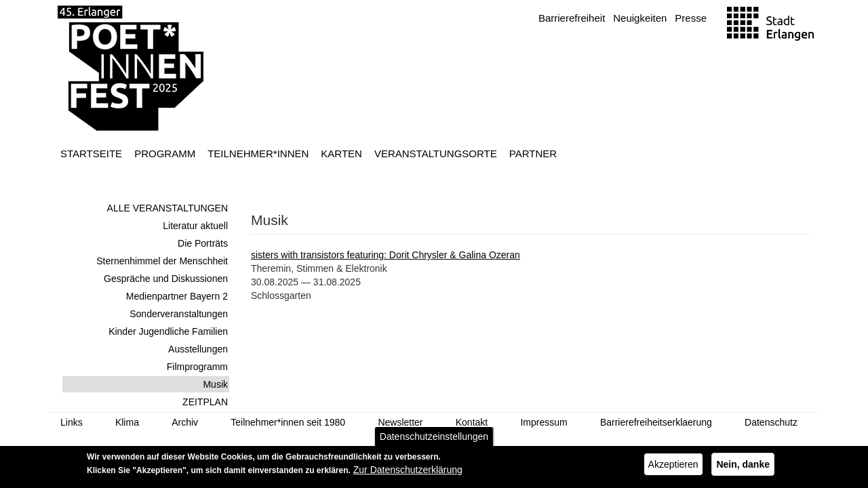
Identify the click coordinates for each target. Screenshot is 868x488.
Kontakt (472, 422)
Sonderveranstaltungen (179, 314)
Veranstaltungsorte (436, 154)
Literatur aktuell (195, 226)
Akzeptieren (673, 468)
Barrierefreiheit (572, 18)
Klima (127, 422)
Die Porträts (203, 243)
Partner (533, 154)
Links (72, 422)
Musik (215, 384)
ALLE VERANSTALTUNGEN (167, 208)
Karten (341, 154)
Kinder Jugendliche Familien (168, 331)
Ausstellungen (198, 349)
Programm (165, 154)
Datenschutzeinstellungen (434, 441)
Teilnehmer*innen (258, 154)
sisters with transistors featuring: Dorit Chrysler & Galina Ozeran (386, 255)
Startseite (91, 154)
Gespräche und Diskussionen (166, 279)
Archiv (185, 422)
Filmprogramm (197, 367)
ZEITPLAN (205, 402)
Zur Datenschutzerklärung (408, 474)
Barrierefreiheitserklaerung (656, 422)
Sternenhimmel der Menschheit (162, 261)
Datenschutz (771, 422)
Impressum (544, 422)
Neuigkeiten (640, 18)
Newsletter (400, 422)
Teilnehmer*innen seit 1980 (288, 422)
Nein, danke (743, 468)
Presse (691, 18)
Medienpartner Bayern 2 (177, 296)
